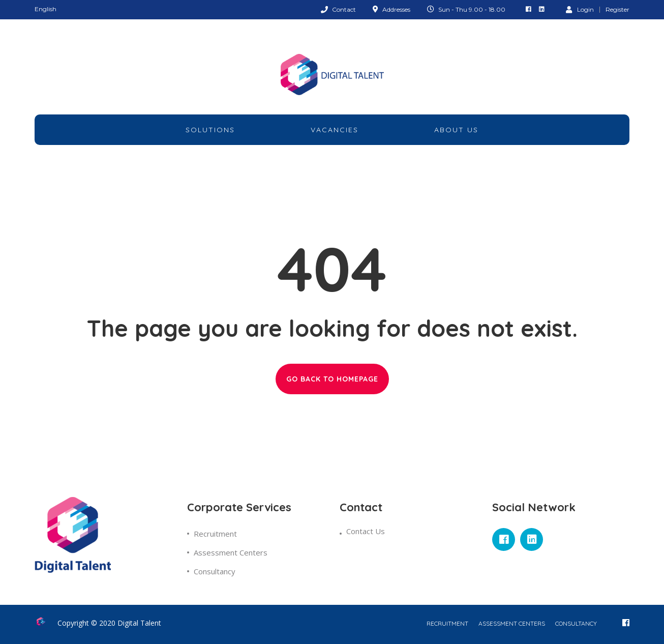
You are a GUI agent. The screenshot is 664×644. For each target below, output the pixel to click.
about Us (456, 130)
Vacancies (335, 130)
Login (580, 9)
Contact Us (366, 531)
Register (617, 10)
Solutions (210, 130)
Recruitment (215, 534)
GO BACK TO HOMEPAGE (332, 379)
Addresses (396, 9)
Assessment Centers (231, 552)
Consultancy (215, 571)
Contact (344, 9)
